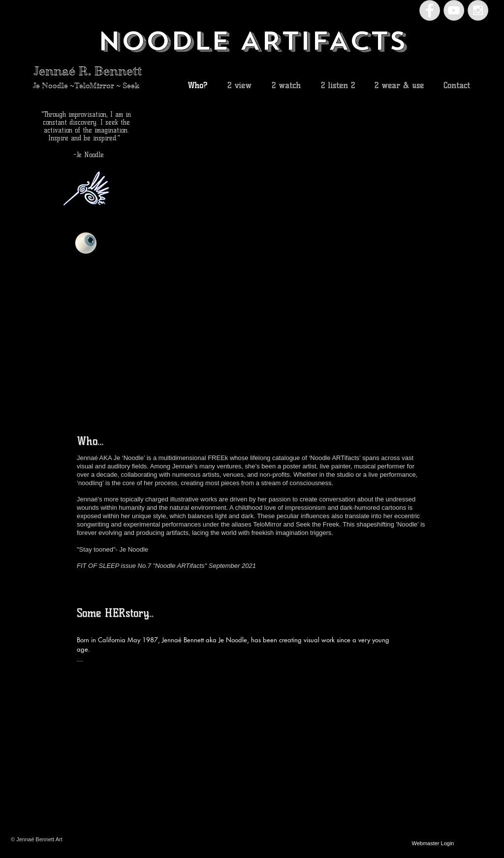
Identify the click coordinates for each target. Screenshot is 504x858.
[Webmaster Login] (433, 843)
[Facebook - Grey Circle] (430, 10)
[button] (332, 254)
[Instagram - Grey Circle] (478, 10)
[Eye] (86, 243)
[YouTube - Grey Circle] (454, 10)
